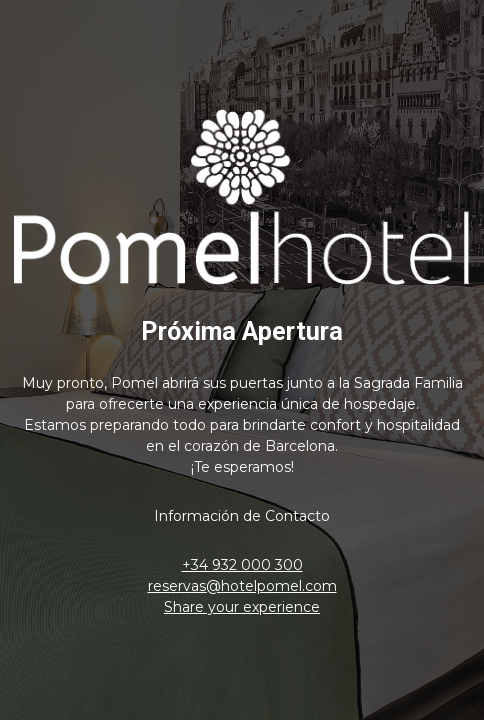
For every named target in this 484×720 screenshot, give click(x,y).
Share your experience (242, 607)
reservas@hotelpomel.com (242, 586)
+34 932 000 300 (242, 565)
